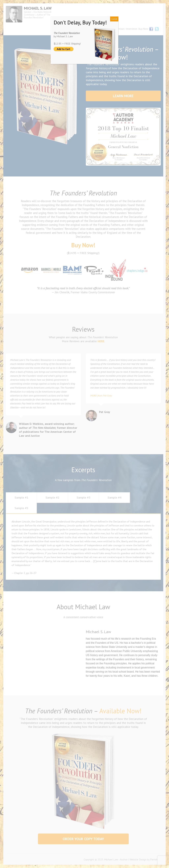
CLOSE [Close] (114, 19)
